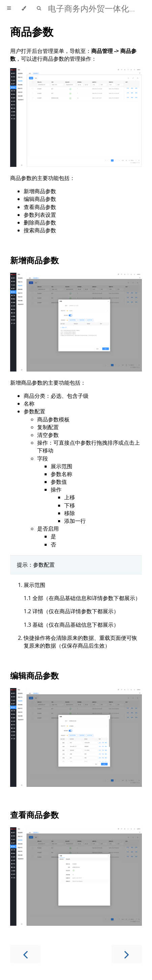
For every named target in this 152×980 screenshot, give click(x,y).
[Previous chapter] (25, 954)
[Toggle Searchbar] (39, 8)
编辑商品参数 (34, 675)
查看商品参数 (34, 815)
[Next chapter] (127, 954)
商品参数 (32, 32)
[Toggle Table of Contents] (9, 8)
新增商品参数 (34, 260)
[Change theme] (24, 8)
